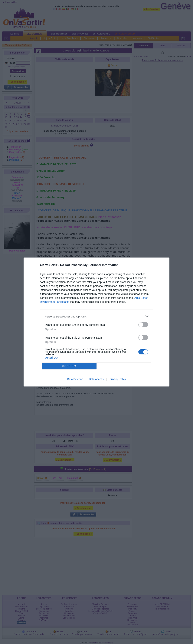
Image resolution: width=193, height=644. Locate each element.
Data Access (96, 379)
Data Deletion (75, 379)
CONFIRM (69, 366)
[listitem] (96, 316)
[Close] (162, 265)
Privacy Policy (118, 379)
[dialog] (96, 322)
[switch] (143, 325)
